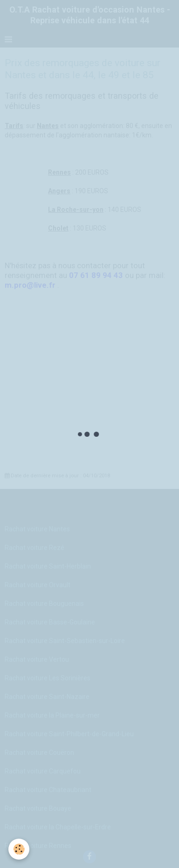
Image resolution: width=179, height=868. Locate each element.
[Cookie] (19, 849)
